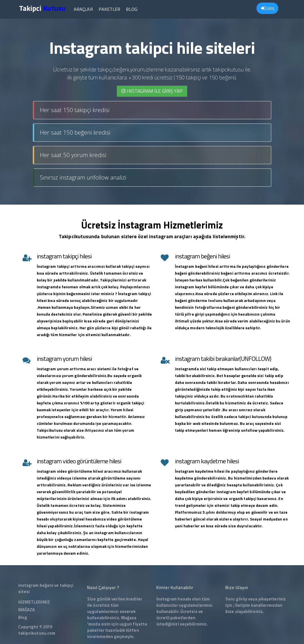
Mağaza (129, 618)
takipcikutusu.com (37, 633)
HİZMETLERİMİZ (34, 602)
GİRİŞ (268, 9)
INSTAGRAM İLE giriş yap (152, 91)
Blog (131, 9)
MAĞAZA (27, 610)
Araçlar (83, 9)
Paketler (110, 9)
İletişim (243, 605)
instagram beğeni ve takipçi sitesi (46, 588)
